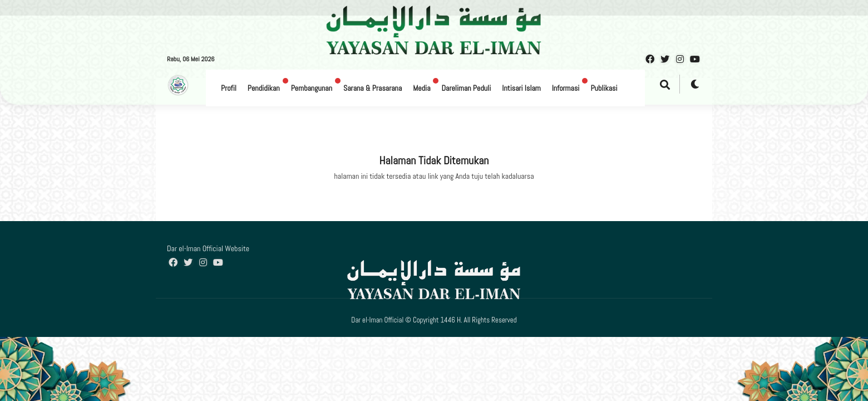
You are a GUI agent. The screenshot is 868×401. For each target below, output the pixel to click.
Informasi (566, 88)
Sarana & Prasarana (373, 88)
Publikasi (604, 88)
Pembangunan (312, 88)
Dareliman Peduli (466, 88)
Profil (229, 88)
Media (421, 88)
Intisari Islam (521, 88)
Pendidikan (264, 88)
